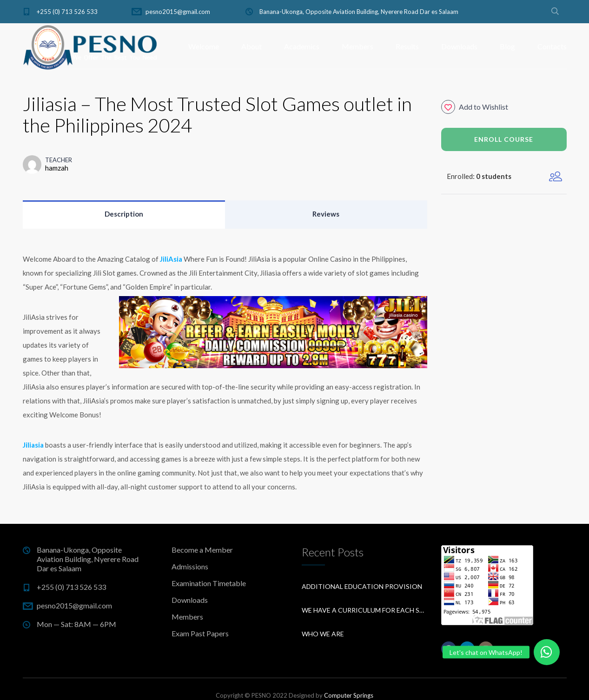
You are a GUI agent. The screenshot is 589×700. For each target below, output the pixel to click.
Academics (302, 46)
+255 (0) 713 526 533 (67, 12)
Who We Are (323, 634)
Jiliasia (33, 445)
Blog (507, 46)
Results (407, 46)
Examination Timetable (209, 583)
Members (357, 46)
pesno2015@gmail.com (178, 12)
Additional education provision (362, 586)
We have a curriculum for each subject (364, 610)
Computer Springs (349, 695)
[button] (547, 652)
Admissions (190, 566)
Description (124, 214)
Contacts (552, 46)
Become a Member (202, 550)
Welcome (204, 46)
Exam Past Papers (200, 633)
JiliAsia (171, 259)
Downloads (459, 46)
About (251, 46)
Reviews (326, 214)
